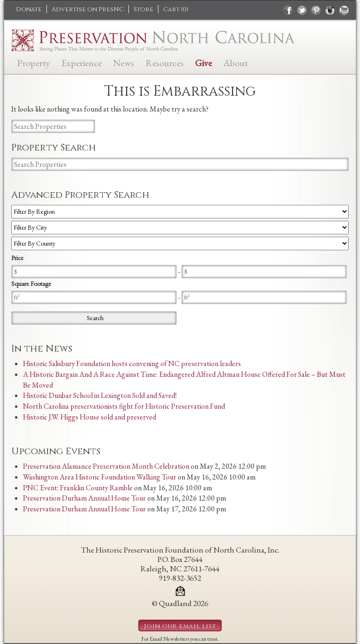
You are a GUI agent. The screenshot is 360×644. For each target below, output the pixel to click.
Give (203, 62)
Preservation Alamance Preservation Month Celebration (106, 466)
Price (17, 258)
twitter (302, 10)
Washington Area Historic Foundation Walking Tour (100, 477)
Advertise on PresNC (88, 9)
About (236, 62)
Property (34, 62)
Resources (165, 62)
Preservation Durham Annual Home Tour (84, 498)
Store (143, 9)
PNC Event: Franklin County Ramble (78, 488)
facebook (288, 10)
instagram (330, 10)
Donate (29, 9)
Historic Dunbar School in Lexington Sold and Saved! (100, 395)
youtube (344, 10)
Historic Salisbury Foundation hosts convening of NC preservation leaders (132, 363)
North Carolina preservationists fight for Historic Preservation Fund (124, 406)
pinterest (316, 10)
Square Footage (31, 284)
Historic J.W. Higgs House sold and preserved (90, 417)
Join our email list (180, 626)
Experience (82, 62)
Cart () (176, 9)
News (124, 62)
